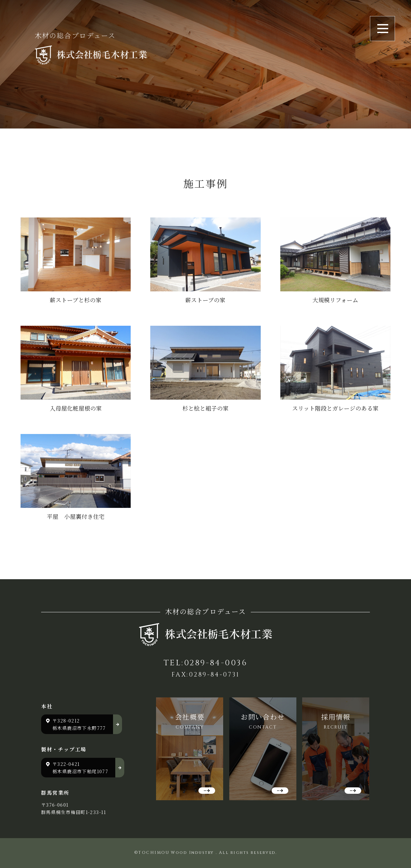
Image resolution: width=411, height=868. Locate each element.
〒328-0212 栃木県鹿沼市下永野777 (79, 724)
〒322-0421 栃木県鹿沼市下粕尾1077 (80, 768)
